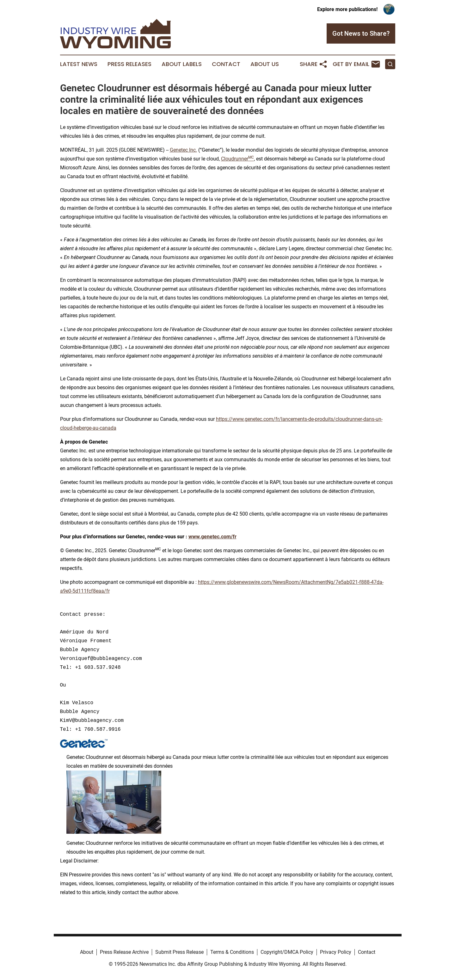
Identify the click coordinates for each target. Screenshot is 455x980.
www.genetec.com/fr (212, 537)
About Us (265, 64)
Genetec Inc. (183, 150)
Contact (226, 64)
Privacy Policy (336, 952)
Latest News (79, 64)
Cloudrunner (237, 159)
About (87, 952)
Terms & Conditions (232, 952)
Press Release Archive (124, 952)
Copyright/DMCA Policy (287, 952)
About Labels (182, 64)
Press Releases (129, 64)
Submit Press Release (179, 952)
